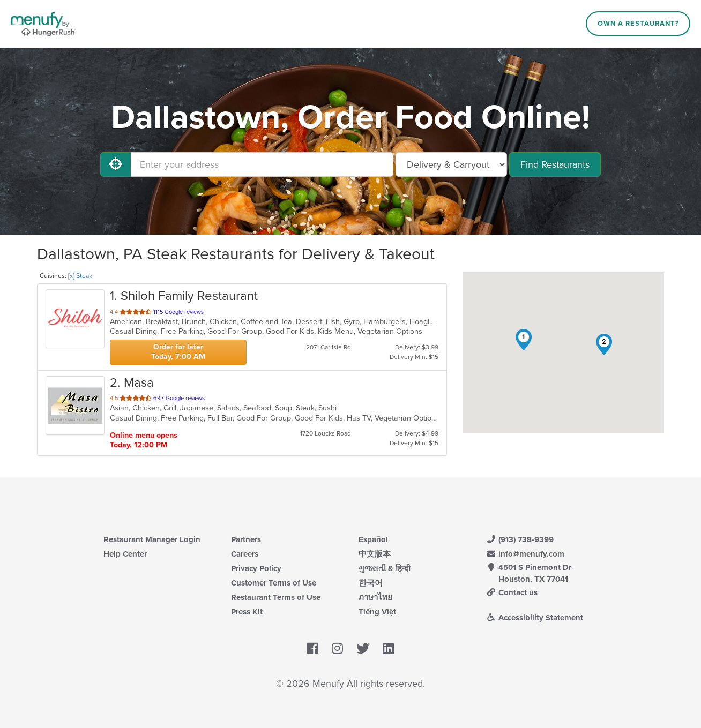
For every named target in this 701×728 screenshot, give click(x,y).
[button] (524, 340)
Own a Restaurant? (638, 24)
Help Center (125, 554)
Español (373, 539)
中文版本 (375, 554)
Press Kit (247, 612)
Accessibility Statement (535, 618)
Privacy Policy (256, 568)
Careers (245, 554)
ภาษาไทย (375, 597)
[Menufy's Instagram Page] (337, 649)
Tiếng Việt (377, 612)
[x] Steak (80, 276)
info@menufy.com (525, 554)
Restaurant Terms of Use (276, 597)
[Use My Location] (116, 164)
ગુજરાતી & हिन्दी (385, 568)
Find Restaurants (555, 164)
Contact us (512, 592)
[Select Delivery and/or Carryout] (451, 164)
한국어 (371, 583)
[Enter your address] (262, 164)
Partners (246, 539)
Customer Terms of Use (274, 583)
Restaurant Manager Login (152, 539)
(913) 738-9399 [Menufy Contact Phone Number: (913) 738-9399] (520, 539)
